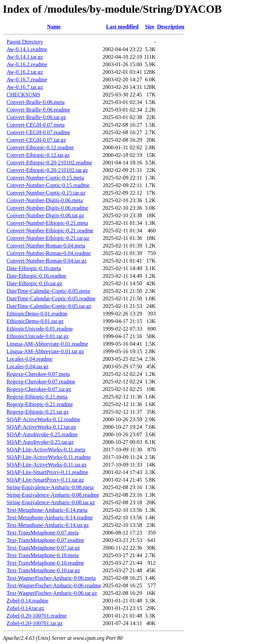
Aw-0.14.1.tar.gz (25, 57)
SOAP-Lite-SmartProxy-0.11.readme (47, 472)
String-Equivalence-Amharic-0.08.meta (50, 487)
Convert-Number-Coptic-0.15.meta (45, 178)
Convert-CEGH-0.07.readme (38, 132)
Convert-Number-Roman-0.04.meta (46, 246)
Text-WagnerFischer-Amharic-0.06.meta (51, 578)
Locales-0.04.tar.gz (27, 366)
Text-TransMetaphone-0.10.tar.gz (43, 570)
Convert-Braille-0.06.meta (36, 102)
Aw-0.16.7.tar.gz (25, 87)
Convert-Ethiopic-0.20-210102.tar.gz (47, 170)
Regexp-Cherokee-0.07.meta (38, 374)
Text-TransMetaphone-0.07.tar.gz (43, 548)
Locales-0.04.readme (30, 359)
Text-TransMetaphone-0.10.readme (45, 563)
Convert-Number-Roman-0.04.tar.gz (47, 261)
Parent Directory (25, 42)
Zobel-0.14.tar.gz (25, 608)
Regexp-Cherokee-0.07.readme (41, 382)
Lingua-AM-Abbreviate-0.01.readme (47, 344)
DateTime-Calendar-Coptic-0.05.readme (51, 298)
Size (150, 27)
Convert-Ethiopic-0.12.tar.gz (38, 155)
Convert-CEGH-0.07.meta (36, 125)
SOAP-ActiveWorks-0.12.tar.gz (41, 427)
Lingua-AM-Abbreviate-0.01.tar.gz (45, 351)
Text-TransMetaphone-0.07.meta (43, 533)
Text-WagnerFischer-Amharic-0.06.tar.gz (52, 593)
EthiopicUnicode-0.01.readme (40, 329)
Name (54, 27)
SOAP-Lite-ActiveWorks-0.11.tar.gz (47, 465)
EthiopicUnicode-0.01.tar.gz (38, 336)
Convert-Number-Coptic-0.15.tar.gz (46, 193)
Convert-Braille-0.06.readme (38, 110)
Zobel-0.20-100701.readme (37, 616)
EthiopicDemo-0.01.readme (37, 314)
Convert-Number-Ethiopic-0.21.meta (47, 223)
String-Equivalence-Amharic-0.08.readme (53, 495)
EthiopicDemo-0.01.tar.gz (35, 321)
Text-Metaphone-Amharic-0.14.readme (50, 517)
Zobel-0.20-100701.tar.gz (35, 623)
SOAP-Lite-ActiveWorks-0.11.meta (46, 450)
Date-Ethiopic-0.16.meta (34, 268)
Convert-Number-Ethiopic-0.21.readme (50, 231)
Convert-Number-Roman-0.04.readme (49, 253)
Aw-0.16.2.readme (27, 64)
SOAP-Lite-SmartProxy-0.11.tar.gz (45, 480)
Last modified (123, 27)
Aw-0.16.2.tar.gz (25, 72)
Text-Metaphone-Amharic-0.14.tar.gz (48, 525)
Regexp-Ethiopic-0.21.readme (40, 404)
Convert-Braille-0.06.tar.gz (36, 117)
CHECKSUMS (23, 95)
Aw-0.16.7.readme (27, 79)
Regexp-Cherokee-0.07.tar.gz (39, 389)
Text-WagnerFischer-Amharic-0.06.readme (54, 585)
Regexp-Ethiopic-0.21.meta (37, 397)
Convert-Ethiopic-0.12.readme (40, 147)
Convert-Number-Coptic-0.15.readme (48, 185)
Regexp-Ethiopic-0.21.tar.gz (38, 412)
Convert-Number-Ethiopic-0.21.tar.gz (48, 238)
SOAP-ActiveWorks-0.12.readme (43, 419)
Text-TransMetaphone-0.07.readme (45, 540)
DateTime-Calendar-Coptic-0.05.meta (48, 291)
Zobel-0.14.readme (27, 601)
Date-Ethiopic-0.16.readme (36, 276)
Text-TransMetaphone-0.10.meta (43, 555)
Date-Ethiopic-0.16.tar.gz (34, 283)
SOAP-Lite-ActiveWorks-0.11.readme (49, 457)
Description (171, 27)
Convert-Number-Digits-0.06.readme (47, 208)
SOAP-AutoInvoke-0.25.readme (42, 434)
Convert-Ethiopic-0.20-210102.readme (49, 163)
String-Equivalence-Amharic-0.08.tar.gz (51, 502)
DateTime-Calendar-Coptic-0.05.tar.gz (49, 306)
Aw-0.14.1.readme (27, 49)
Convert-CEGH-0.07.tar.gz (36, 140)
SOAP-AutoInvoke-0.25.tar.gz (40, 442)
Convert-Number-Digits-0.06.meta (45, 200)
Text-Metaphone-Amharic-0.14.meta (47, 510)
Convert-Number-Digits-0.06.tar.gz (45, 215)
